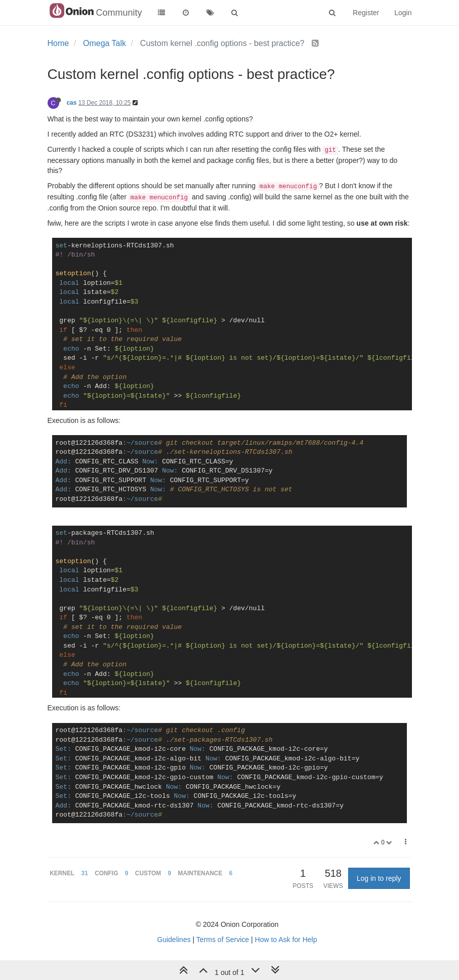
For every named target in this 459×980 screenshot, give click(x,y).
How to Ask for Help (286, 940)
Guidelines (174, 940)
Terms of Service (223, 940)
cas (72, 103)
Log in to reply (379, 878)
